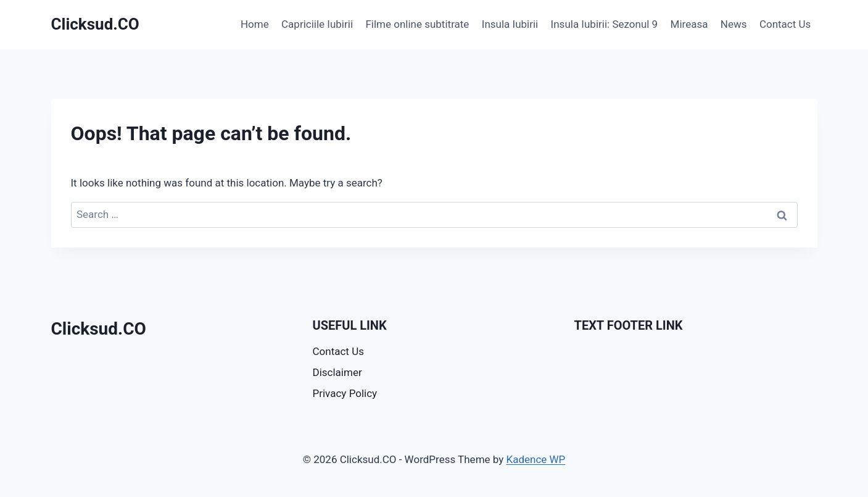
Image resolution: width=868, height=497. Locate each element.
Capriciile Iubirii (317, 24)
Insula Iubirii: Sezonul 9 (605, 24)
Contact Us (785, 24)
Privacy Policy (345, 393)
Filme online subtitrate (417, 24)
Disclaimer (337, 372)
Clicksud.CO (99, 329)
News (734, 24)
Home (255, 24)
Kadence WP (535, 459)
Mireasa (689, 24)
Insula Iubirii (510, 24)
